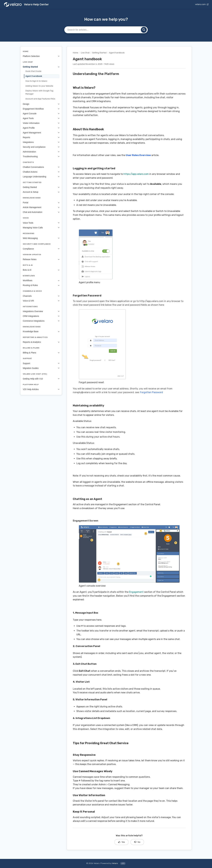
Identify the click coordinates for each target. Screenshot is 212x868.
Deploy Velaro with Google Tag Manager (39, 92)
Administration (41, 152)
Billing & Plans (41, 353)
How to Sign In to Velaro (36, 81)
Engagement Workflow (41, 109)
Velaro (115, 863)
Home (75, 53)
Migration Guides (41, 368)
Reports (41, 137)
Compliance (41, 249)
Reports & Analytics (41, 342)
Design (41, 104)
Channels (41, 296)
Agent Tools (41, 118)
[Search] (144, 30)
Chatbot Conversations (41, 167)
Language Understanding (41, 177)
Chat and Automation (41, 212)
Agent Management (41, 133)
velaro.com (202, 4)
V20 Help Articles (41, 389)
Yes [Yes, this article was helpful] (122, 842)
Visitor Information (41, 123)
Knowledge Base (41, 331)
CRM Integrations (41, 316)
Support (41, 363)
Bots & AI (41, 270)
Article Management (41, 207)
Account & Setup (41, 192)
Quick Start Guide (33, 71)
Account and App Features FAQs (40, 99)
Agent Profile (41, 128)
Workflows (41, 280)
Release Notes (41, 259)
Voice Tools (41, 223)
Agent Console (41, 114)
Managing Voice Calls (41, 228)
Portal (41, 203)
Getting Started (41, 67)
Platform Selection (41, 56)
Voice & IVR (41, 301)
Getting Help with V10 (41, 379)
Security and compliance (41, 147)
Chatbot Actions (41, 172)
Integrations (41, 142)
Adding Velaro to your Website (39, 86)
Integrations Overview (41, 311)
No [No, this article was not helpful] (137, 842)
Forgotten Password (151, 392)
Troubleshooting (41, 156)
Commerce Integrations (41, 321)
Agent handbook (34, 76)
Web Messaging (41, 238)
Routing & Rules (41, 285)
